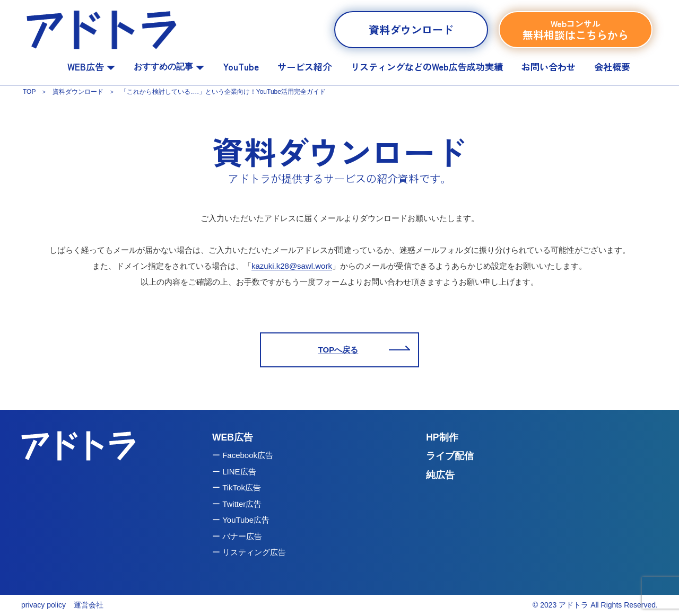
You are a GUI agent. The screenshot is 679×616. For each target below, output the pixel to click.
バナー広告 (242, 536)
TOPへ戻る (338, 350)
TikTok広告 (242, 487)
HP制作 (442, 437)
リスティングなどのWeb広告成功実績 (427, 67)
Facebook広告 (248, 455)
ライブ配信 (450, 456)
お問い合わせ (549, 67)
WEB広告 (91, 67)
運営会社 (89, 605)
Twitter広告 (242, 504)
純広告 (440, 475)
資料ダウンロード (411, 29)
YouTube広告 (246, 520)
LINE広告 (239, 472)
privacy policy (43, 605)
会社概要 (612, 67)
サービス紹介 (304, 67)
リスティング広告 (254, 552)
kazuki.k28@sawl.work (292, 266)
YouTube (241, 67)
